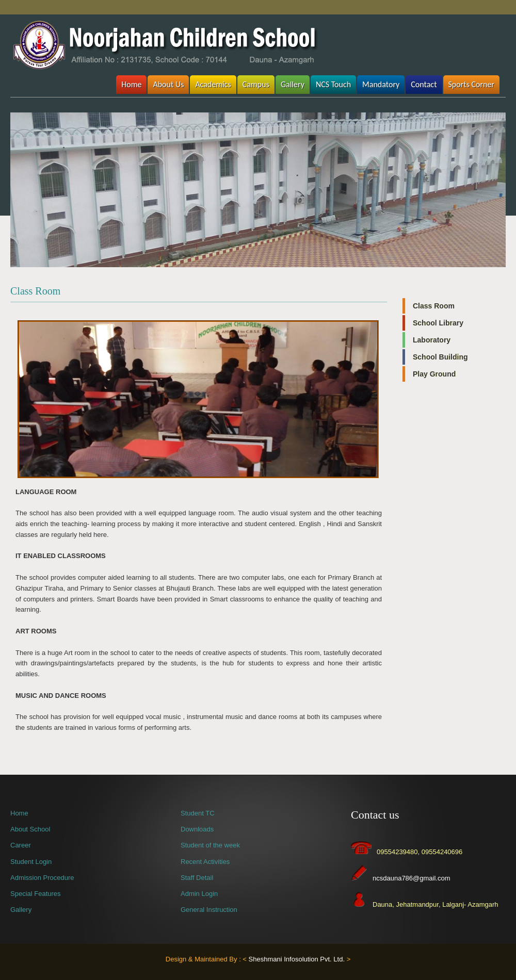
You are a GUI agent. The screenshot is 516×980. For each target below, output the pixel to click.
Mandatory (381, 84)
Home (131, 84)
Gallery (293, 84)
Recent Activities (205, 862)
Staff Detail (197, 878)
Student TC (198, 813)
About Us (168, 84)
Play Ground (434, 374)
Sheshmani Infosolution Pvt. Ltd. (297, 959)
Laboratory (432, 340)
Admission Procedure (42, 878)
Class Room (434, 306)
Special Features (36, 894)
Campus (256, 84)
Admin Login (199, 894)
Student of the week (210, 845)
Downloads (197, 829)
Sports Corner (472, 84)
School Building (440, 357)
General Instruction (209, 910)
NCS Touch (333, 84)
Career (21, 845)
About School (30, 829)
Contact (424, 84)
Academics (213, 84)
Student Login (31, 862)
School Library (438, 323)
